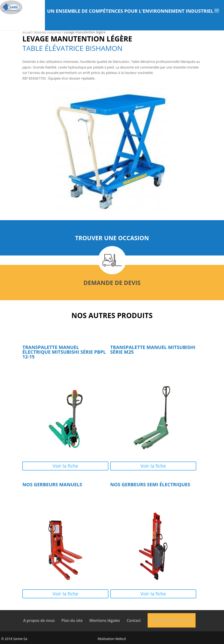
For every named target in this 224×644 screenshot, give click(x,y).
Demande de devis (112, 283)
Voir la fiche (65, 466)
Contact (134, 620)
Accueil (27, 32)
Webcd (121, 639)
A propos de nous (39, 620)
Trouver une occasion (112, 238)
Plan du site (72, 620)
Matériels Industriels (48, 32)
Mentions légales (105, 620)
